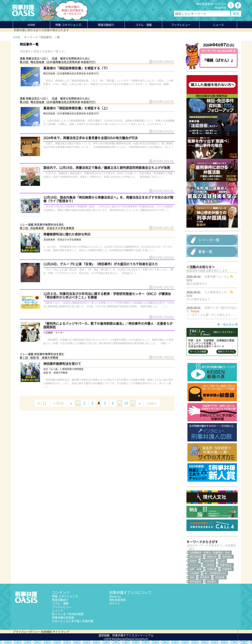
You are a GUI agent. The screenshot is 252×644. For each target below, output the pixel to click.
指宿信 (193, 561)
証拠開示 (212, 582)
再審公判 (212, 557)
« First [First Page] (59, 403)
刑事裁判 (227, 569)
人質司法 (209, 565)
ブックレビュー (181, 25)
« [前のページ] (71, 403)
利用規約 (46, 632)
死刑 (192, 577)
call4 (222, 561)
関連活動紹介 (106, 25)
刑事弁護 (212, 569)
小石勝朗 (194, 573)
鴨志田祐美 (195, 557)
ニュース (57, 610)
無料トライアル (226, 352)
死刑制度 (220, 577)
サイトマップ (61, 632)
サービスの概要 (198, 352)
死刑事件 (205, 577)
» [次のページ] (140, 403)
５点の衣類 (208, 561)
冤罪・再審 (195, 569)
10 (126, 403)
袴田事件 (227, 557)
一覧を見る (227, 324)
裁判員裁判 (195, 582)
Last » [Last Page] (152, 403)
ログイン (220, 4)
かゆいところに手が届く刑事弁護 (73, 621)
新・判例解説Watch (215, 573)
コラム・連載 (60, 603)
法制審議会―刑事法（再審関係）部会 (210, 553)
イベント (194, 565)
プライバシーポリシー (27, 632)
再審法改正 (226, 565)
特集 (69, 25)
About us (220, 7)
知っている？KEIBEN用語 (68, 614)
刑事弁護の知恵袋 (63, 617)
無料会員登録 (205, 4)
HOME (31, 25)
